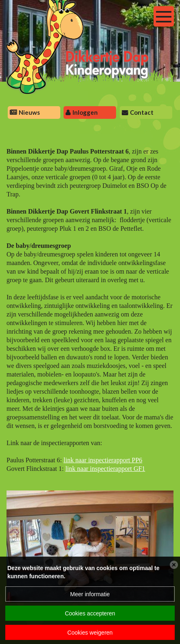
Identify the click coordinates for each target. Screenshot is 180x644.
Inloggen (85, 112)
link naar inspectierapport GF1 (105, 469)
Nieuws (29, 112)
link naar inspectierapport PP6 (103, 460)
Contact (142, 112)
